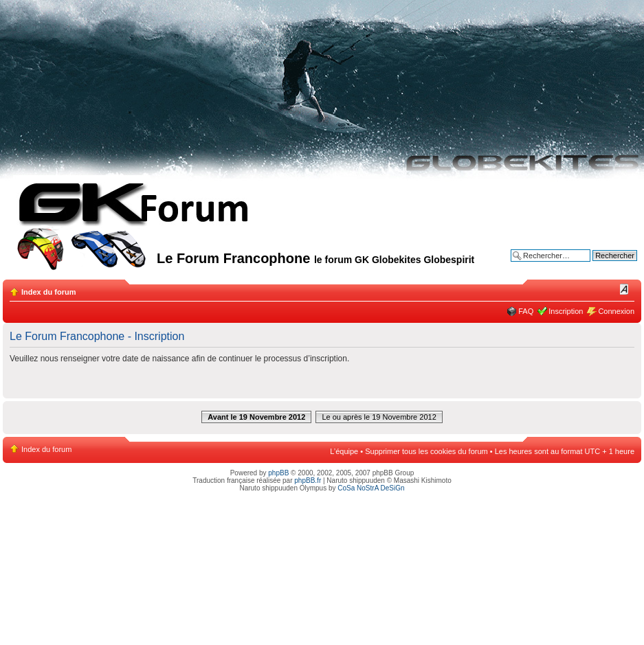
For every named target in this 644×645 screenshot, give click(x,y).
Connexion (616, 311)
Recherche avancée (603, 266)
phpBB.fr (308, 480)
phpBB (278, 473)
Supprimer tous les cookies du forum (426, 451)
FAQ (526, 311)
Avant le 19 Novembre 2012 (256, 417)
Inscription (566, 311)
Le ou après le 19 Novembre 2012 (379, 417)
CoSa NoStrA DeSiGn (371, 488)
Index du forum (48, 292)
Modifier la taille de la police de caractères (624, 289)
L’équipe (344, 451)
